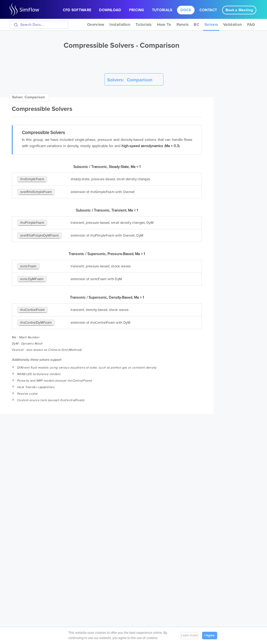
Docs (186, 10)
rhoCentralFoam (32, 310)
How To (164, 25)
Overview (96, 25)
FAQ (251, 25)
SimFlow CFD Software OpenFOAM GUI (27, 10)
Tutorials (162, 10)
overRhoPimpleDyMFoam (40, 236)
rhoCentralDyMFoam (36, 323)
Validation (233, 25)
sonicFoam (28, 266)
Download (110, 10)
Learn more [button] (189, 635)
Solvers (211, 25)
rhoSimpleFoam (32, 179)
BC (196, 25)
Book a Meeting (239, 10)
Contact (208, 10)
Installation (120, 25)
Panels (183, 25)
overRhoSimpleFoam (36, 192)
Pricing (137, 10)
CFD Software (77, 10)
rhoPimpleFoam (32, 223)
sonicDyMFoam (32, 279)
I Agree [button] (210, 635)
